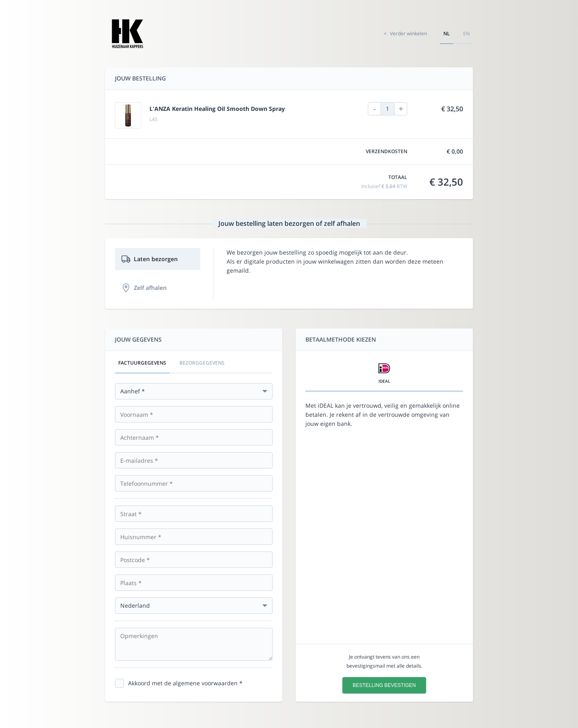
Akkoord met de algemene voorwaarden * (185, 683)
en (466, 33)
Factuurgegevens (142, 363)
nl (447, 33)
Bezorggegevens (202, 363)
